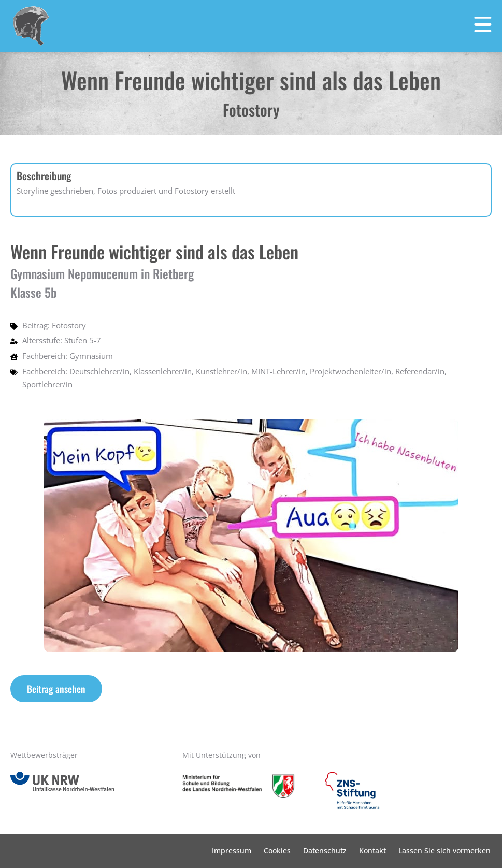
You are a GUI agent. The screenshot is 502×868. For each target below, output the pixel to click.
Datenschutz (325, 851)
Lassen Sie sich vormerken (444, 851)
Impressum (232, 851)
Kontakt (372, 851)
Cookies (277, 851)
